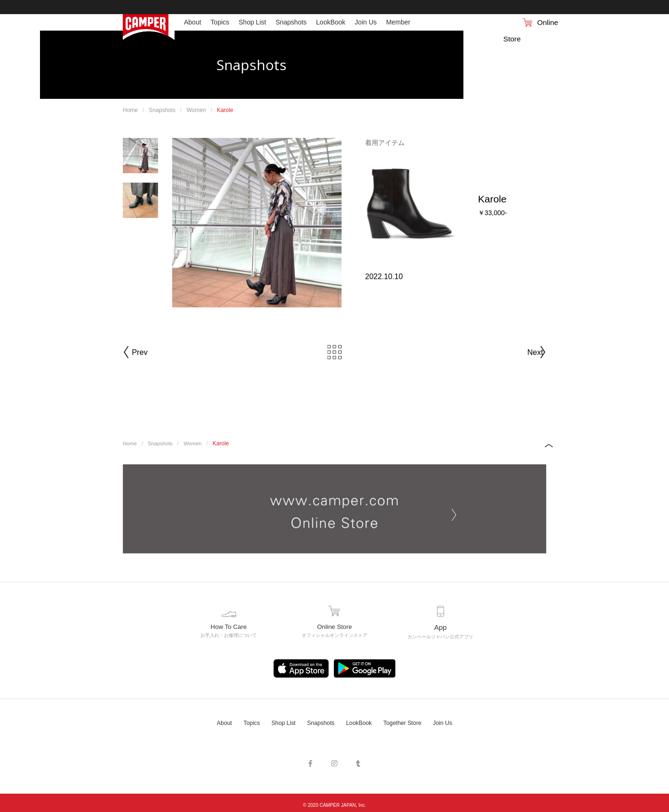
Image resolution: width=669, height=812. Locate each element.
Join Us (452, 721)
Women (196, 110)
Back (334, 352)
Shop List (278, 721)
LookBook (360, 721)
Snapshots (162, 110)
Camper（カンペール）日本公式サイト (149, 27)
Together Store (408, 721)
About (214, 721)
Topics (244, 721)
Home (130, 110)
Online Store (515, 22)
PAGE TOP (539, 445)
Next (519, 352)
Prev (150, 352)
